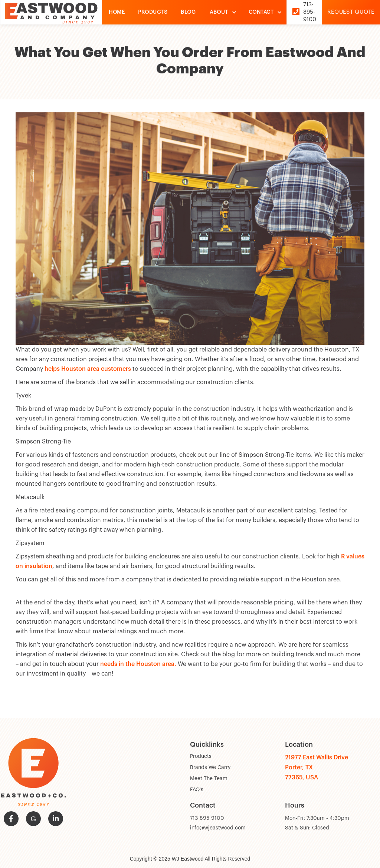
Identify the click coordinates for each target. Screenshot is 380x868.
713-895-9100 (207, 818)
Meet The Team (209, 779)
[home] (51, 12)
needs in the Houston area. (138, 664)
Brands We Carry (210, 768)
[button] (222, 12)
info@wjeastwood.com (218, 828)
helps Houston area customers (88, 369)
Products (201, 756)
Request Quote (351, 12)
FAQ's (197, 790)
